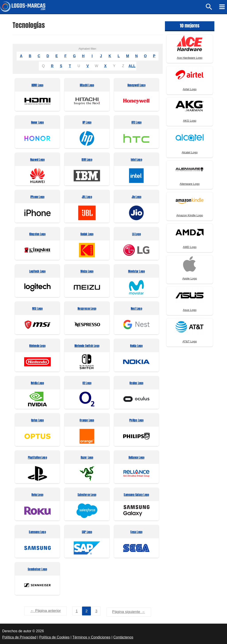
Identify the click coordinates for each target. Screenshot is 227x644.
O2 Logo (87, 383)
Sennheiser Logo (37, 570)
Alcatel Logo (190, 153)
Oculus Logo (136, 383)
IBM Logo (87, 160)
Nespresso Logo (87, 309)
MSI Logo (37, 309)
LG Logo (136, 235)
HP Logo (87, 123)
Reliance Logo (137, 458)
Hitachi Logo (87, 86)
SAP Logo (87, 532)
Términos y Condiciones (92, 636)
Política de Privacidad (19, 636)
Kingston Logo (37, 235)
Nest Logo (136, 309)
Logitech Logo (37, 272)
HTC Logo (137, 123)
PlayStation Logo (37, 458)
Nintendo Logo (37, 346)
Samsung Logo (37, 532)
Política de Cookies (54, 636)
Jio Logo (137, 197)
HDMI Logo (37, 86)
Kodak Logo (87, 235)
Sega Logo (136, 532)
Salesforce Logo (87, 495)
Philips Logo (136, 421)
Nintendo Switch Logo (87, 346)
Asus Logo (190, 310)
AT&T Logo (190, 342)
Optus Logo (37, 421)
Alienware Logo (190, 184)
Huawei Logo (37, 160)
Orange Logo (87, 421)
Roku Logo (37, 495)
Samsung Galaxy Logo (136, 495)
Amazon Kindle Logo (190, 216)
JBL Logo (87, 197)
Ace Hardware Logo (190, 58)
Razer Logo (87, 458)
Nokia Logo (136, 346)
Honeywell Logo (136, 86)
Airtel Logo (190, 89)
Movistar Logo (137, 272)
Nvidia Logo (37, 383)
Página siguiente (129, 611)
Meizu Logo (87, 272)
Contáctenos (123, 636)
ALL (132, 66)
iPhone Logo (37, 197)
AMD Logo (190, 247)
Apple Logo (190, 279)
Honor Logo (37, 123)
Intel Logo (136, 160)
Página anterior (46, 611)
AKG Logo (190, 121)
